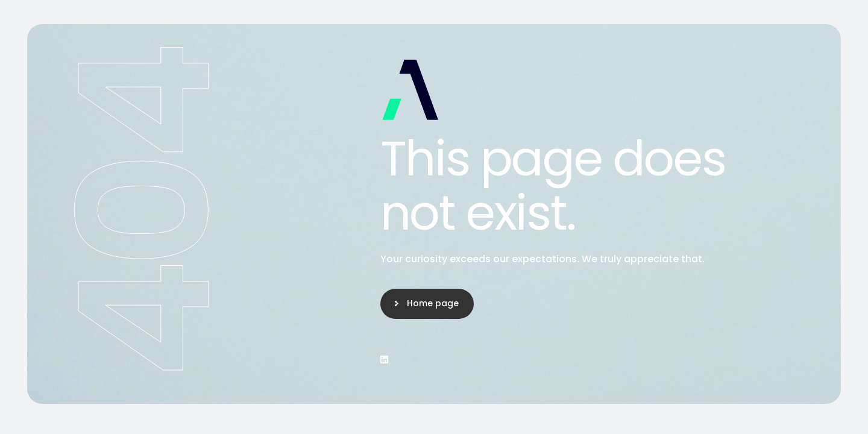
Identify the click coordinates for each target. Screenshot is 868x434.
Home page (433, 303)
